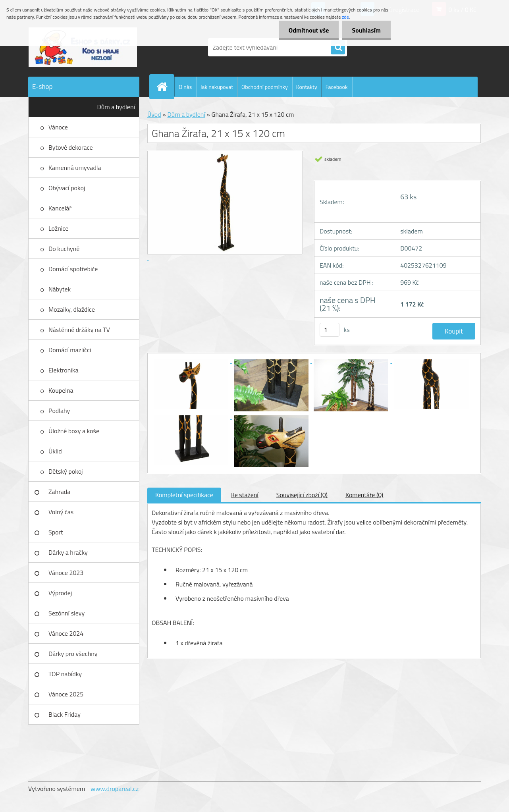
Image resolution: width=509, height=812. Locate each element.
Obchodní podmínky (265, 87)
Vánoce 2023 (66, 573)
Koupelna (61, 390)
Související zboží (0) (302, 495)
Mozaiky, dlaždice (72, 309)
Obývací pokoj (67, 188)
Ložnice (58, 228)
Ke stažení (245, 495)
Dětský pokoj (66, 471)
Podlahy (59, 411)
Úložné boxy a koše (74, 431)
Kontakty (307, 87)
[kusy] (330, 330)
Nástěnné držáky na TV (79, 330)
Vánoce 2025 (66, 694)
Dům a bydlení (116, 107)
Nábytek (60, 289)
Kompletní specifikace (184, 495)
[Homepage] (165, 87)
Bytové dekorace (71, 147)
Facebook (337, 87)
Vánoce (58, 127)
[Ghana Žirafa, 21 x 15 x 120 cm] (192, 361)
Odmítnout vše (309, 30)
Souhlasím (366, 30)
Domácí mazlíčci (70, 350)
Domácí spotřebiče (73, 269)
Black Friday (65, 714)
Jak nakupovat (217, 87)
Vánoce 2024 (66, 633)
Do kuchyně (64, 249)
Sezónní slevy (67, 613)
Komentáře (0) (364, 495)
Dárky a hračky (68, 552)
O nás (185, 87)
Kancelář (60, 208)
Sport (56, 532)
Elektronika (63, 370)
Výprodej (60, 593)
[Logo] (83, 47)
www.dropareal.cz (115, 789)
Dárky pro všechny (73, 654)
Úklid (55, 451)
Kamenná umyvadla (75, 168)
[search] (338, 48)
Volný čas (61, 512)
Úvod (154, 114)
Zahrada (59, 492)
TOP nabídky (65, 674)
